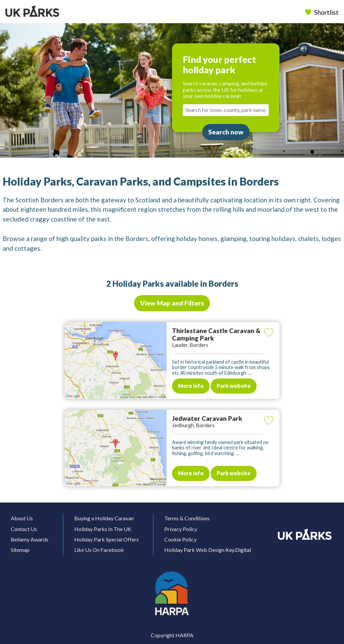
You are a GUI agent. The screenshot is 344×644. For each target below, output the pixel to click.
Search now (226, 132)
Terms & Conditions (187, 518)
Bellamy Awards (30, 539)
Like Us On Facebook (99, 550)
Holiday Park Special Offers (106, 539)
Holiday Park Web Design (194, 550)
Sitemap (20, 550)
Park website (234, 386)
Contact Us (24, 529)
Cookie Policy (180, 539)
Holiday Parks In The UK (103, 529)
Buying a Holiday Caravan (104, 518)
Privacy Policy (181, 529)
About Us (22, 518)
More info (191, 386)
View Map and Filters (172, 303)
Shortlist (322, 12)
